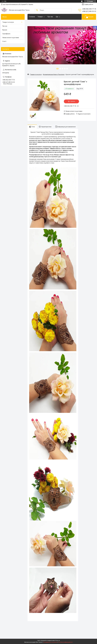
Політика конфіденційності (65, 642)
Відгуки (5, 30)
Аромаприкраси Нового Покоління (54, 75)
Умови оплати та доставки (11, 38)
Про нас (50, 17)
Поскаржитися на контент (50, 642)
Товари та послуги (36, 75)
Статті (4, 41)
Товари (40, 17)
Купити (73, 101)
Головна (32, 17)
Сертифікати (6, 34)
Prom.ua (58, 641)
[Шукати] (37, 10)
